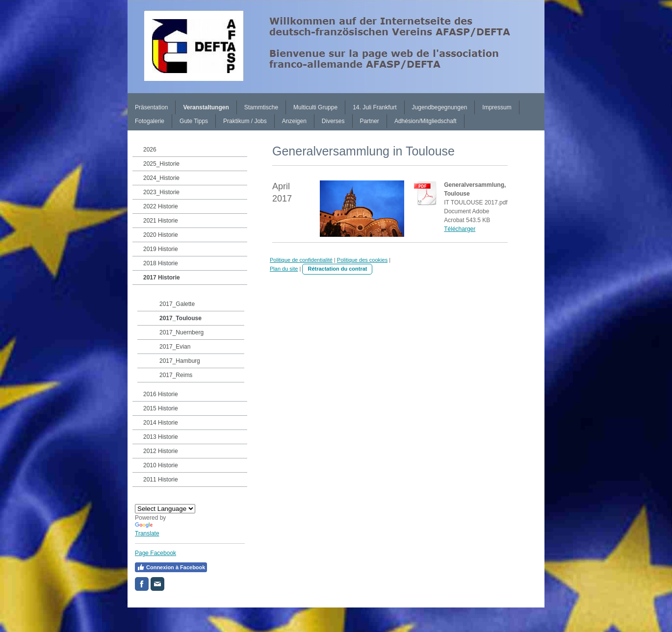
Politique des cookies (362, 260)
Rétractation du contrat (337, 269)
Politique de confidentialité (301, 260)
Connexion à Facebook (171, 567)
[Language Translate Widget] (165, 509)
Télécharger (460, 229)
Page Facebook (155, 553)
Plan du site (284, 269)
